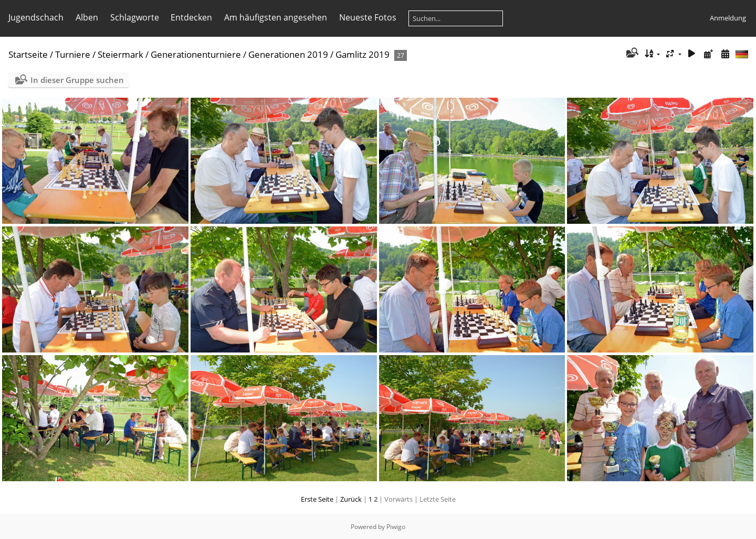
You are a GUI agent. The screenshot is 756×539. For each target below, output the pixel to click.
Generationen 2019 (288, 54)
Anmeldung (728, 18)
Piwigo (396, 527)
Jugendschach (36, 17)
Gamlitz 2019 (363, 54)
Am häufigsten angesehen (276, 17)
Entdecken (191, 17)
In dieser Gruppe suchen (77, 80)
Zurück (351, 499)
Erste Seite (317, 499)
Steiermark (120, 54)
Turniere (73, 54)
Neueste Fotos (368, 17)
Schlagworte (135, 17)
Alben (87, 17)
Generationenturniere (196, 54)
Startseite (28, 54)
